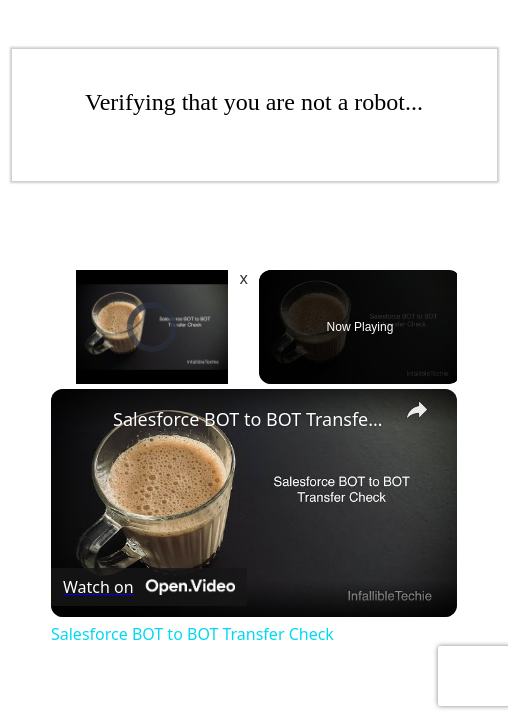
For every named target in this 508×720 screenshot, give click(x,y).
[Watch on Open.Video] (149, 588)
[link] (83, 421)
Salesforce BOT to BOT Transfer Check (251, 419)
